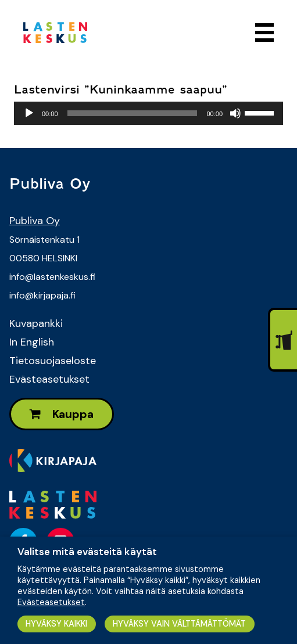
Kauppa (62, 414)
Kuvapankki (36, 323)
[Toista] (29, 113)
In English (32, 342)
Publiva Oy (35, 221)
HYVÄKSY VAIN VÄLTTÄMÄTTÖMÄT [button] (179, 624)
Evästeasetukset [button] (51, 602)
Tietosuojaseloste (53, 361)
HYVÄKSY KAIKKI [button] (56, 624)
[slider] (133, 113)
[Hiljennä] (235, 113)
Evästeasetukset (49, 379)
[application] (148, 113)
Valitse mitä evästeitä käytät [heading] (87, 552)
